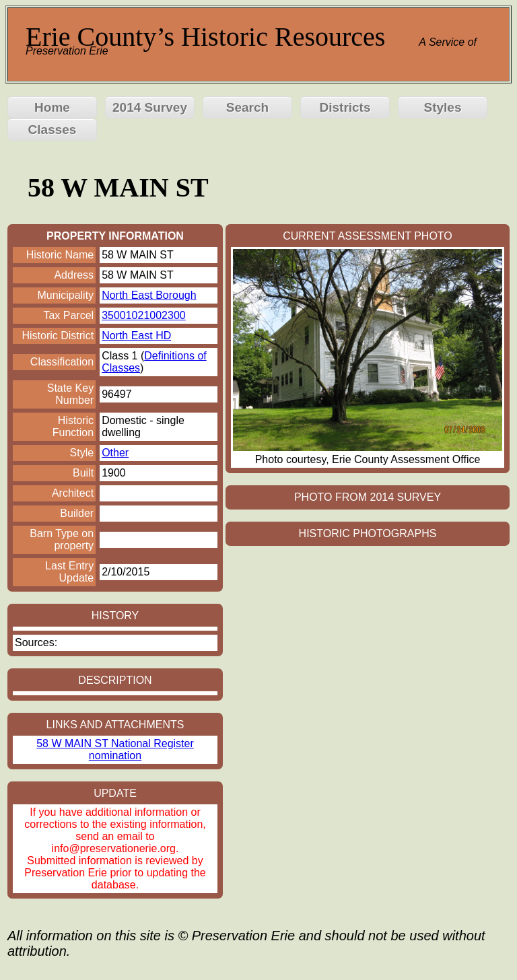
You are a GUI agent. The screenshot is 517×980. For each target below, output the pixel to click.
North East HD (136, 336)
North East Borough (149, 295)
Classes (53, 130)
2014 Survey (150, 107)
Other (115, 453)
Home (52, 107)
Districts (345, 107)
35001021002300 (144, 315)
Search (247, 107)
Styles (443, 107)
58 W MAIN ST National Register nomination (115, 749)
